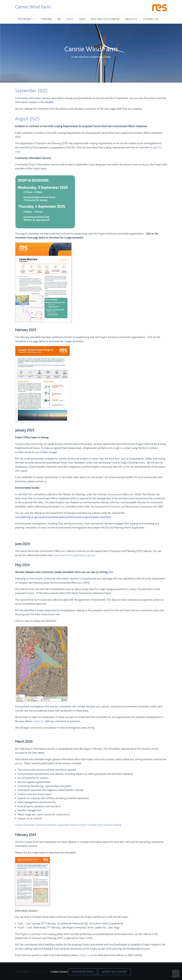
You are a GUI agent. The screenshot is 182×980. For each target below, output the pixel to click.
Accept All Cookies (115, 972)
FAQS (82, 19)
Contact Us (151, 19)
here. (111, 572)
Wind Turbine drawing (109, 825)
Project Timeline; (88, 825)
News (70, 19)
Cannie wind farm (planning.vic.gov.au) (74, 555)
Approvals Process (68, 825)
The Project (25, 19)
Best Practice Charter (105, 19)
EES (59, 19)
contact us (38, 721)
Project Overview (24, 825)
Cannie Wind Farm (33, 7)
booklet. (50, 102)
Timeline (46, 19)
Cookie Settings (83, 972)
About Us (131, 19)
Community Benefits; (46, 825)
